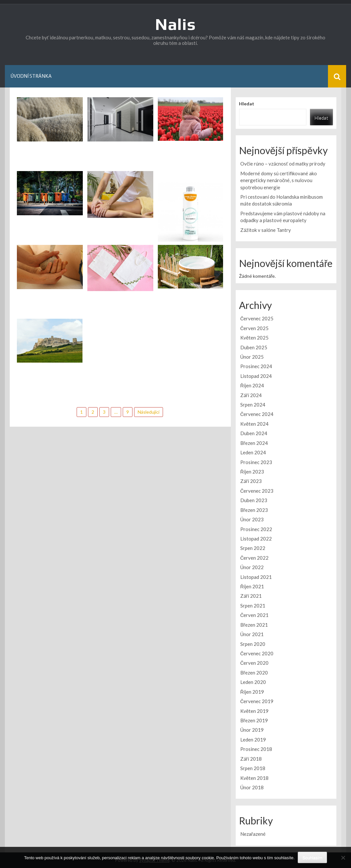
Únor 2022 (252, 567)
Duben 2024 (254, 433)
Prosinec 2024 (256, 366)
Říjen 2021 (252, 586)
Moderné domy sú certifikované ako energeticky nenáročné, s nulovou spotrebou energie (279, 180)
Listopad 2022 (256, 539)
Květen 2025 (254, 338)
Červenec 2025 (257, 318)
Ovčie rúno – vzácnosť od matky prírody (283, 164)
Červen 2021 (255, 615)
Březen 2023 (254, 510)
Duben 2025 (254, 347)
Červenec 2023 (257, 491)
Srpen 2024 (253, 405)
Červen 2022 (255, 558)
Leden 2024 (253, 452)
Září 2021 (251, 596)
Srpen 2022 (253, 548)
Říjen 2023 (252, 472)
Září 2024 (251, 395)
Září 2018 (251, 759)
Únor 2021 (252, 634)
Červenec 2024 (257, 414)
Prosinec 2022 (256, 529)
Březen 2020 (254, 673)
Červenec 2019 (257, 701)
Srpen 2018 (253, 768)
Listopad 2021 (256, 577)
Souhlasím (312, 858)
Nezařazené (253, 834)
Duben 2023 (254, 500)
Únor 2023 (252, 519)
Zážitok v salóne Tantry (266, 230)
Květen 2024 (254, 424)
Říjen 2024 (252, 385)
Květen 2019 (254, 711)
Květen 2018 (254, 778)
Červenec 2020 (257, 653)
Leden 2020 (253, 682)
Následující (149, 412)
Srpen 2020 (253, 644)
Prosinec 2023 (256, 462)
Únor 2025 (252, 357)
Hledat (247, 104)
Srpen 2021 (253, 606)
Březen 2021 (254, 625)
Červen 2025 (255, 328)
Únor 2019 (252, 730)
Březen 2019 (254, 720)
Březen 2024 (254, 443)
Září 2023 (251, 481)
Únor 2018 (252, 787)
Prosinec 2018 (256, 749)
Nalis (175, 24)
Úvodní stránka (31, 76)
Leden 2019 (253, 740)
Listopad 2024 (256, 376)
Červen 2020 (255, 663)
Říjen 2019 (252, 692)
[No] (343, 858)
